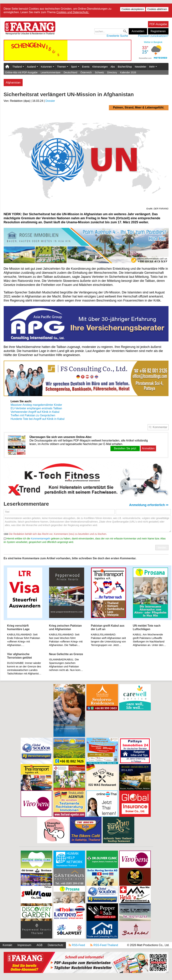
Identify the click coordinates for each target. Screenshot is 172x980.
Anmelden (138, 31)
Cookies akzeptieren (133, 9)
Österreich (86, 72)
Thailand (18, 67)
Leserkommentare (51, 72)
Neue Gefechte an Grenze (66, 654)
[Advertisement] (36, 710)
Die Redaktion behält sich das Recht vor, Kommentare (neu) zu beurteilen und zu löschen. (58, 534)
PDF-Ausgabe (158, 24)
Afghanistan (13, 83)
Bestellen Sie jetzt (125, 448)
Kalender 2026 (128, 72)
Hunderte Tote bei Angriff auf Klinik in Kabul (38, 419)
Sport (75, 67)
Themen (63, 67)
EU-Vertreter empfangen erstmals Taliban (36, 408)
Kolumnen (48, 67)
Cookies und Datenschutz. (73, 12)
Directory (112, 72)
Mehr (153, 67)
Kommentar (160, 427)
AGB (39, 945)
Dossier (50, 101)
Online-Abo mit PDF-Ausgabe (21, 72)
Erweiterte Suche (117, 36)
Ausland (32, 67)
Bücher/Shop (125, 67)
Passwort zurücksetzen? (153, 36)
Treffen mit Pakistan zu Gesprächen (33, 415)
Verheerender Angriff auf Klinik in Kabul (35, 412)
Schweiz (99, 72)
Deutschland (70, 72)
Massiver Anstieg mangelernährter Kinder (36, 405)
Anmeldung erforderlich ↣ (149, 505)
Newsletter (140, 67)
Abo (113, 67)
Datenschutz (55, 945)
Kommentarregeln (41, 539)
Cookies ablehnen (157, 9)
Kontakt (7, 945)
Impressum (24, 945)
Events (86, 67)
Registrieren (158, 31)
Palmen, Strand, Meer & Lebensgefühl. (139, 108)
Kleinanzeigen (100, 67)
